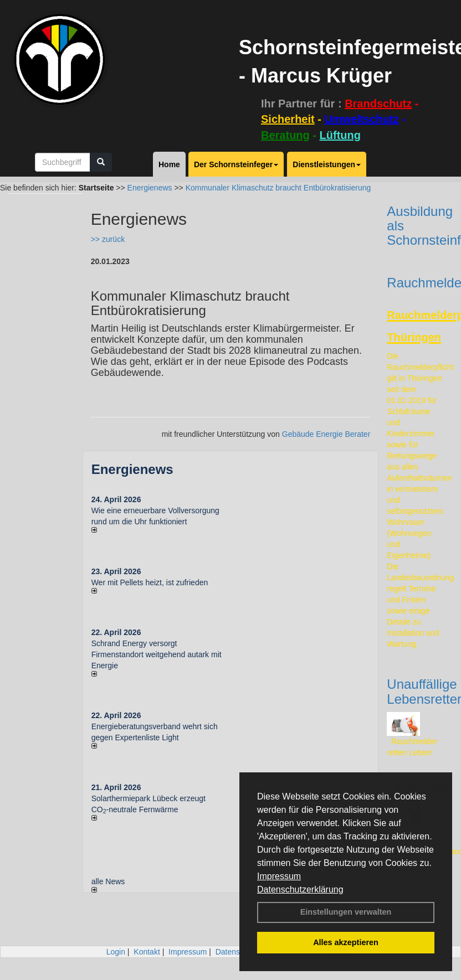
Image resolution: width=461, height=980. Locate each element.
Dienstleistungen (327, 164)
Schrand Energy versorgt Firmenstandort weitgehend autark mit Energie (157, 654)
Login (116, 952)
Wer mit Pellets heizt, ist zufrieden (150, 582)
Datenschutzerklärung (300, 889)
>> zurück (108, 239)
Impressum (279, 876)
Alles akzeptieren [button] (346, 942)
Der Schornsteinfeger (236, 164)
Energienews (132, 469)
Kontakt (147, 952)
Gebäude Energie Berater (326, 434)
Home (169, 164)
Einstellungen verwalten (346, 912)
